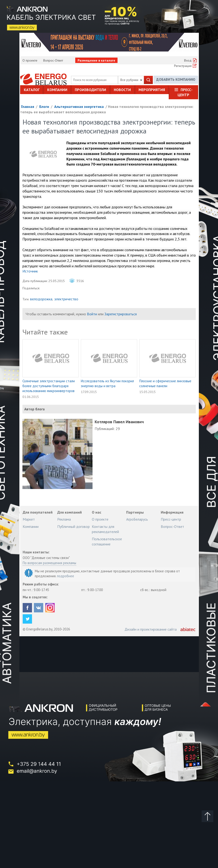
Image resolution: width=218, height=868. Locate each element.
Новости (122, 90)
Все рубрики (131, 80)
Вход (188, 60)
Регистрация (183, 66)
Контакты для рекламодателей (105, 529)
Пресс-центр (185, 92)
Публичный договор (73, 526)
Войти (92, 314)
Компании (57, 90)
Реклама (64, 519)
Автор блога (34, 409)
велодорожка (41, 299)
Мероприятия (152, 90)
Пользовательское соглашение (107, 541)
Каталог (32, 90)
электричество (66, 299)
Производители (90, 90)
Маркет (29, 519)
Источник (30, 271)
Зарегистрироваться (121, 314)
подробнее (66, 576)
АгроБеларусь (137, 519)
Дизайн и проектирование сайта (151, 629)
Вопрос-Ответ (53, 60)
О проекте (30, 60)
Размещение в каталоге (96, 60)
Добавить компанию (176, 80)
